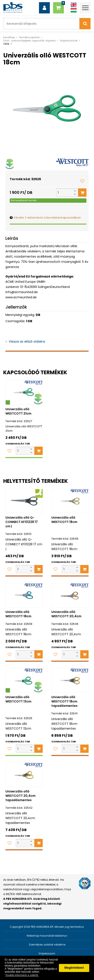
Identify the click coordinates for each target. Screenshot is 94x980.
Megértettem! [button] (74, 968)
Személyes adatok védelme (47, 945)
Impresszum (47, 953)
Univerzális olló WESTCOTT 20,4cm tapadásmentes (20, 796)
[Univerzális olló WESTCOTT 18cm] (70, 501)
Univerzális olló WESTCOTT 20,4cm (66, 614)
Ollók (6, 44)
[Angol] (74, 5)
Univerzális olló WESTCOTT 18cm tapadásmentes (64, 701)
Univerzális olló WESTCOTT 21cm (18, 411)
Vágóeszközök (69, 41)
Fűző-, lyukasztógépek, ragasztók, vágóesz (30, 41)
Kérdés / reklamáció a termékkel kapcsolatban (47, 218)
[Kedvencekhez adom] (82, 181)
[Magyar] (74, 10)
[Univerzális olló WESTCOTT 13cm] (24, 680)
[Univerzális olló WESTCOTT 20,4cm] (70, 595)
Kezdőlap (9, 37)
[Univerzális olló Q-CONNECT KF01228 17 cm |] (24, 501)
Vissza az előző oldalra (27, 341)
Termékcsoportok (29, 37)
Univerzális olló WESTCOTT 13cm (18, 699)
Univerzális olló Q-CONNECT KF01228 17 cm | (22, 522)
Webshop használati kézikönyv (47, 936)
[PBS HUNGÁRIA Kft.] (13, 8)
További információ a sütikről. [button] (22, 975)
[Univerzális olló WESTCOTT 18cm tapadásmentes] (70, 680)
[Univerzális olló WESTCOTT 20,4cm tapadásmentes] (24, 775)
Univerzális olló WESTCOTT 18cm (64, 520)
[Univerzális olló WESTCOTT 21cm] (24, 393)
